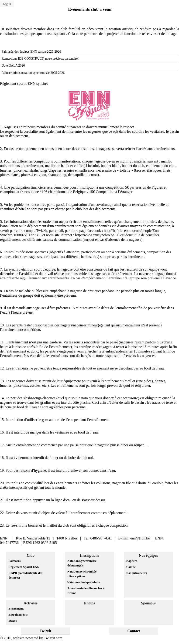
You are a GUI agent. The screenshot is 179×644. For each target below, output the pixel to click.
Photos (89, 603)
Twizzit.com (53, 638)
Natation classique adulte (84, 582)
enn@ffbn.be (140, 538)
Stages (12, 621)
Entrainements (18, 615)
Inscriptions (89, 555)
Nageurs (132, 561)
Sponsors (148, 603)
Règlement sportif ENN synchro (24, 83)
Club (31, 555)
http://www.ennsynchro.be (95, 235)
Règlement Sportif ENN (24, 567)
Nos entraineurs (137, 573)
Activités (31, 603)
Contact (134, 631)
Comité (131, 567)
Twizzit (45, 631)
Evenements (16, 608)
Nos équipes (148, 555)
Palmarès (14, 561)
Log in (7, 4)
